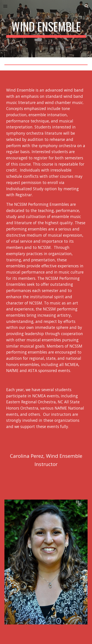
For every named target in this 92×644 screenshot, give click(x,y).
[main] (46, 29)
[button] (5, 6)
